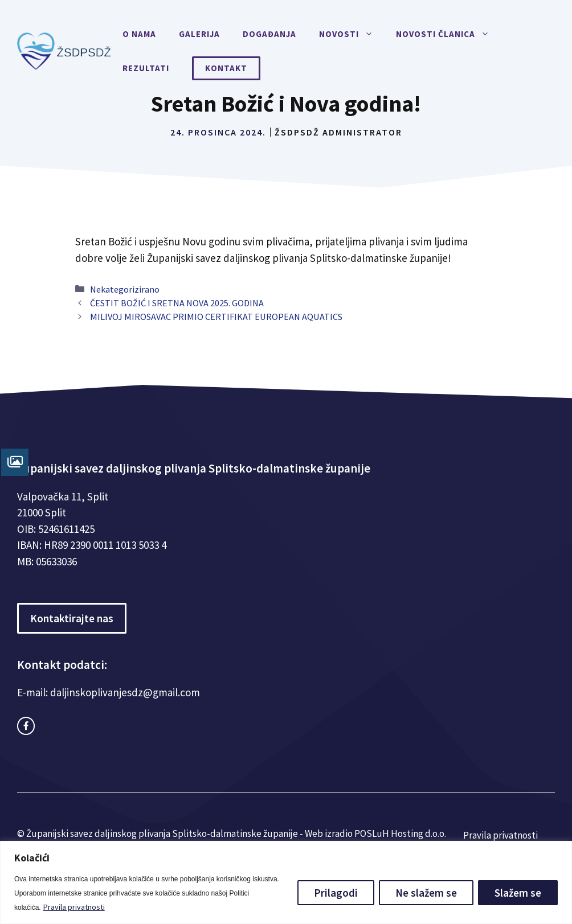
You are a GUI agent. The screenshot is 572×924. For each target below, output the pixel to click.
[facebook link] (26, 726)
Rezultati (146, 68)
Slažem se (518, 893)
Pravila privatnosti (74, 907)
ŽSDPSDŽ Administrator (338, 132)
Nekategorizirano (125, 289)
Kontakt (226, 68)
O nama (139, 34)
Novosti (352, 34)
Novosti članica (448, 34)
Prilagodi (336, 893)
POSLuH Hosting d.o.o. (400, 833)
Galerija (199, 34)
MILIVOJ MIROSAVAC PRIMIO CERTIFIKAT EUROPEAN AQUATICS (216, 317)
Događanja (269, 34)
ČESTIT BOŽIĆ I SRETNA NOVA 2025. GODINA (177, 303)
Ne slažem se (426, 893)
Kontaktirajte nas (72, 618)
